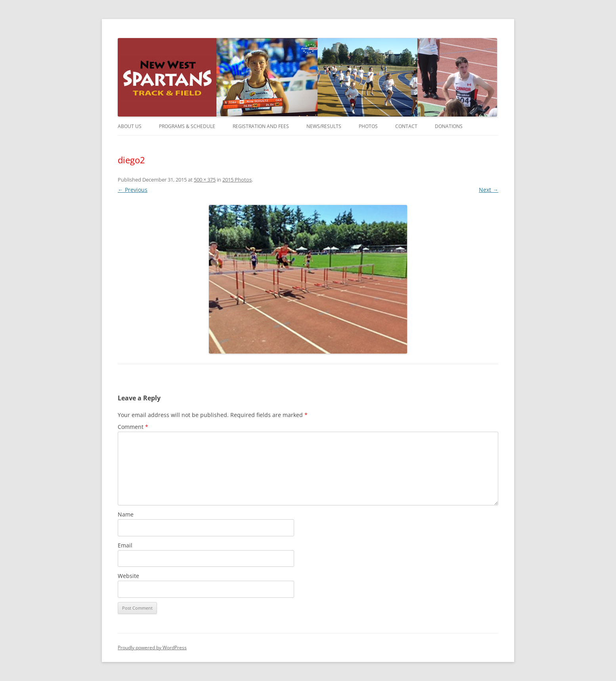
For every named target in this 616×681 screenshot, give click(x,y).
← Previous (133, 190)
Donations (449, 126)
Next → (489, 190)
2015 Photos (237, 180)
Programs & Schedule (187, 126)
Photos (368, 126)
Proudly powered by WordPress (152, 648)
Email (125, 545)
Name (126, 514)
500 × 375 (205, 180)
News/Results (324, 126)
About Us (130, 126)
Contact (406, 126)
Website (128, 576)
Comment (133, 427)
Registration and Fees (261, 126)
